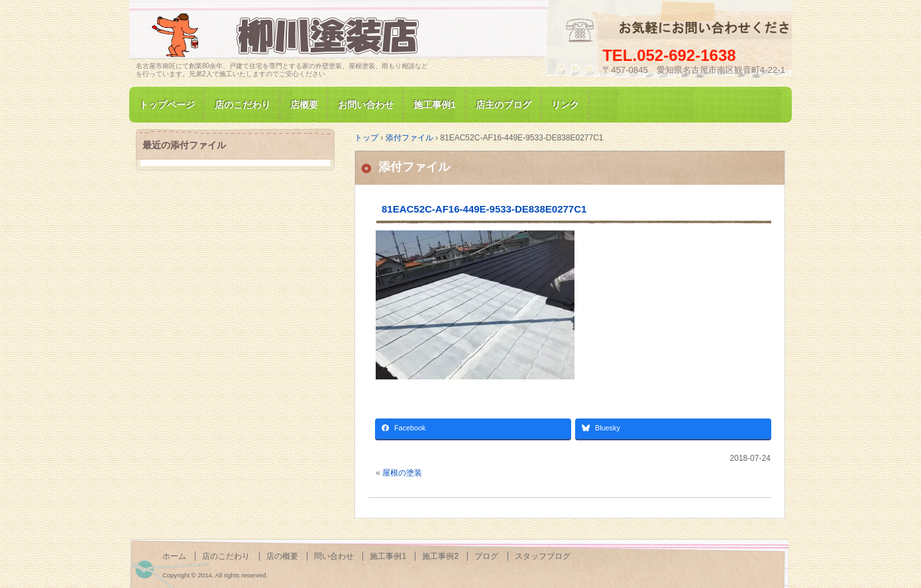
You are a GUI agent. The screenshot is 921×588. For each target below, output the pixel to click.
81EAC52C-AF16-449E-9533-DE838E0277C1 (484, 209)
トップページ (167, 105)
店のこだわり (243, 105)
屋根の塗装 (402, 473)
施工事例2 (440, 556)
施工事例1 (435, 105)
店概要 (304, 105)
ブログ (486, 556)
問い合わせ (334, 556)
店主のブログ (504, 105)
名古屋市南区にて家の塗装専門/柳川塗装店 (288, 35)
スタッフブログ (543, 556)
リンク (565, 105)
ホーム (174, 556)
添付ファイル (414, 167)
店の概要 (282, 556)
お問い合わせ (366, 105)
